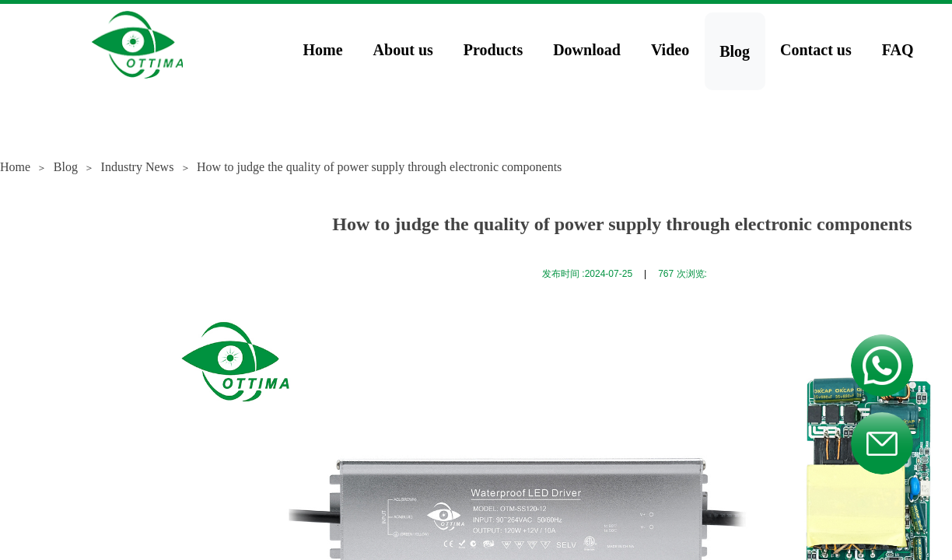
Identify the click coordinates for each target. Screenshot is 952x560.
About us (403, 50)
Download (587, 50)
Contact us (816, 50)
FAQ (898, 50)
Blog (735, 51)
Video (670, 50)
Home (323, 50)
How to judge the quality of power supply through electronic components (379, 167)
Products (493, 50)
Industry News (138, 167)
